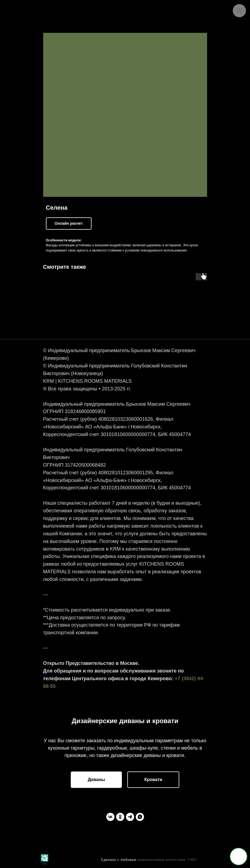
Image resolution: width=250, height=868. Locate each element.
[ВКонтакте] (110, 817)
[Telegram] (130, 817)
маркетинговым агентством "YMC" (168, 860)
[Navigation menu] (239, 11)
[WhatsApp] (140, 817)
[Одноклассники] (120, 817)
